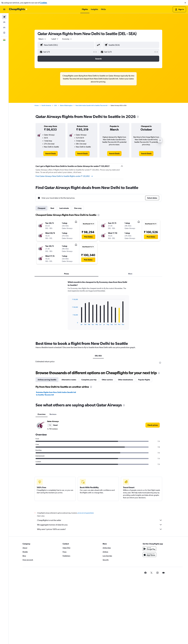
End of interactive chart (71, 323)
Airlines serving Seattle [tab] (47, 380)
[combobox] (42, 39)
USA (55, 105)
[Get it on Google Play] (149, 549)
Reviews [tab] (53, 414)
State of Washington (66, 105)
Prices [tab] (66, 274)
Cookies (43, 3)
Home (37, 105)
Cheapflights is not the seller (100, 520)
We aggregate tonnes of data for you (100, 525)
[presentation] (138, 117)
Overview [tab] (42, 414)
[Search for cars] (4, 27)
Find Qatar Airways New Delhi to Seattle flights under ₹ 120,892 (64, 176)
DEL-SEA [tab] (98, 356)
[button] (185, 3)
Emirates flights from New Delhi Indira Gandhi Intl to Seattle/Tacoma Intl (56, 394)
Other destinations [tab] (125, 380)
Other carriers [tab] (107, 380)
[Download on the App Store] (149, 555)
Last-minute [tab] (64, 208)
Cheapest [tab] (41, 208)
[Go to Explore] (4, 33)
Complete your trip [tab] (89, 380)
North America (46, 105)
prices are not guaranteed (85, 513)
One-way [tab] (78, 208)
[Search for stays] (4, 22)
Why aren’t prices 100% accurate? (100, 529)
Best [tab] (52, 208)
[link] (51, 154)
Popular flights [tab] (144, 380)
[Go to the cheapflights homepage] (18, 9)
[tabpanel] (98, 308)
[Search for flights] (4, 17)
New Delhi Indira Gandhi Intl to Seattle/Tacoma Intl (91, 105)
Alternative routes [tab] (69, 380)
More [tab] (130, 274)
